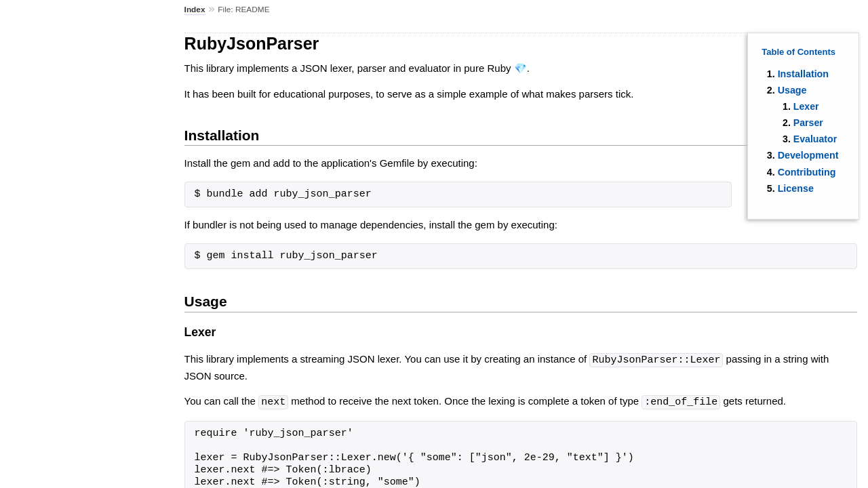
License (796, 188)
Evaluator (815, 139)
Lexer (806, 106)
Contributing (807, 172)
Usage (792, 90)
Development (808, 155)
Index (195, 9)
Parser (808, 123)
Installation (803, 74)
